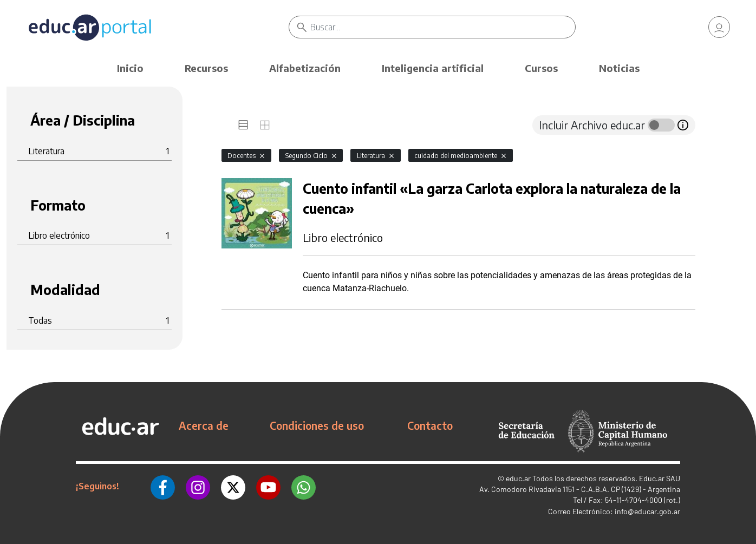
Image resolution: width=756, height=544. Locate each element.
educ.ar (518, 478)
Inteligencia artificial (433, 68)
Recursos (206, 68)
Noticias (619, 68)
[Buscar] (443, 27)
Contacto (430, 425)
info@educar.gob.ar (647, 511)
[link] (719, 27)
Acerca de (204, 425)
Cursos (541, 68)
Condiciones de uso (317, 425)
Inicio (130, 68)
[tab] (243, 125)
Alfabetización (305, 68)
